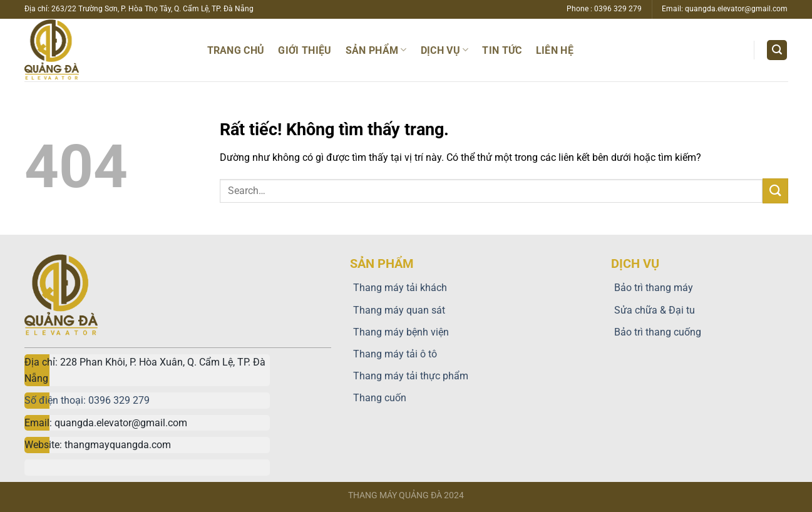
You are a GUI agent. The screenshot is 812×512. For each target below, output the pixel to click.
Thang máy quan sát (398, 310)
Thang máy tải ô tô (393, 354)
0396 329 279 (119, 400)
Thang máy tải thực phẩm (409, 376)
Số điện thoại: (56, 400)
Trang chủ (236, 50)
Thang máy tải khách (398, 288)
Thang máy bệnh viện (399, 332)
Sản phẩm (376, 50)
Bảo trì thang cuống (656, 332)
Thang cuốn (378, 398)
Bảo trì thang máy (652, 288)
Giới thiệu (305, 50)
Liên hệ (555, 50)
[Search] (777, 50)
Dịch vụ (445, 50)
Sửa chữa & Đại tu (653, 310)
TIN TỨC (502, 50)
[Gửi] (775, 191)
